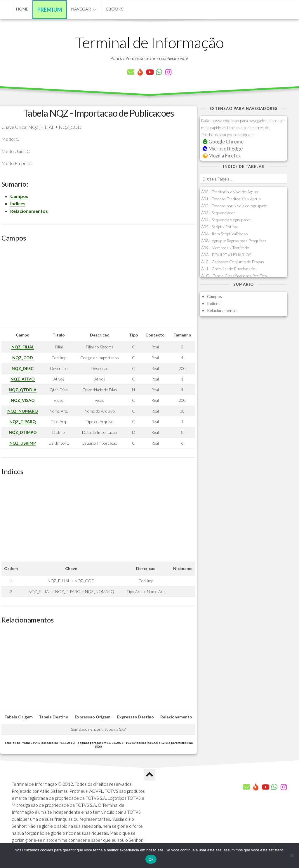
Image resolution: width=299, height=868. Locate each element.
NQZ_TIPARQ (23, 421)
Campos (19, 196)
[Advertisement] (98, 287)
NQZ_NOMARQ (23, 411)
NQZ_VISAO (23, 400)
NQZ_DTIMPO (23, 432)
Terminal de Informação (149, 42)
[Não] (292, 855)
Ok (151, 859)
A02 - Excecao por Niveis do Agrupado (234, 206)
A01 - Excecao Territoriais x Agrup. (231, 199)
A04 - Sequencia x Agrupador (226, 220)
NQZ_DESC (23, 368)
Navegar (81, 9)
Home (22, 9)
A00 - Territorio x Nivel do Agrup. (230, 192)
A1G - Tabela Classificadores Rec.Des (234, 276)
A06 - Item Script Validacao (225, 234)
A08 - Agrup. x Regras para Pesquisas (234, 241)
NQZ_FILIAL (23, 347)
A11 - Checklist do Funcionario (228, 269)
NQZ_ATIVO (23, 379)
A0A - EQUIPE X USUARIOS (226, 255)
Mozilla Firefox (222, 156)
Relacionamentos (29, 211)
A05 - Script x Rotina (219, 227)
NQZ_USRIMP (23, 443)
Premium (50, 10)
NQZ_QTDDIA (23, 390)
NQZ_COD (23, 358)
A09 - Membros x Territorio (225, 248)
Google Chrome (223, 142)
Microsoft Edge (223, 149)
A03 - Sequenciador (218, 213)
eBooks (115, 9)
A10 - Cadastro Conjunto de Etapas (233, 262)
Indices (18, 203)
